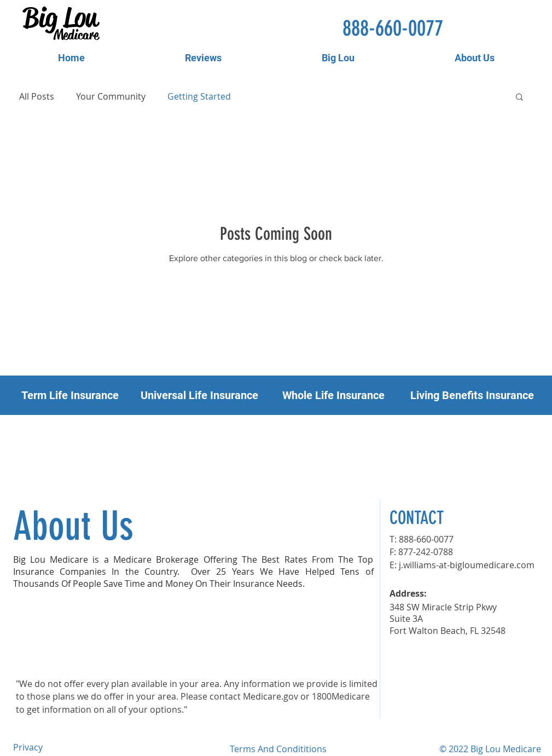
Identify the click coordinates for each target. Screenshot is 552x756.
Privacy (28, 747)
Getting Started (199, 96)
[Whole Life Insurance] (334, 395)
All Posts (37, 96)
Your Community (111, 96)
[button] (519, 98)
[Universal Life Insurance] (199, 395)
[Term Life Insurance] (70, 395)
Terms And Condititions (278, 749)
